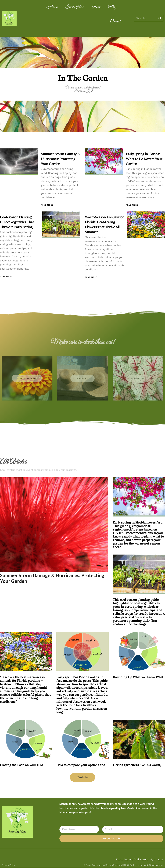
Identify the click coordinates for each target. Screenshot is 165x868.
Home (52, 7)
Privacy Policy (8, 865)
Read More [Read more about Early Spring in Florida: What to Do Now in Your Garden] (132, 205)
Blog (112, 7)
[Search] (160, 18)
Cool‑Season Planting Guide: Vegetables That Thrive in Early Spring (17, 222)
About (96, 7)
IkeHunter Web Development (148, 865)
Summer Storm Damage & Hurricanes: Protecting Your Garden (60, 159)
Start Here (75, 7)
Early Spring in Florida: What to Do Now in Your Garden (144, 159)
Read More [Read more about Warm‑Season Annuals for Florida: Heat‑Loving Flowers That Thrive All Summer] (91, 277)
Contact (115, 21)
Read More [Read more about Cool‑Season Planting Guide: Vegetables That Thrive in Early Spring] (6, 276)
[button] (82, 778)
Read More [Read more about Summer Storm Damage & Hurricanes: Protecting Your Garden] (47, 205)
